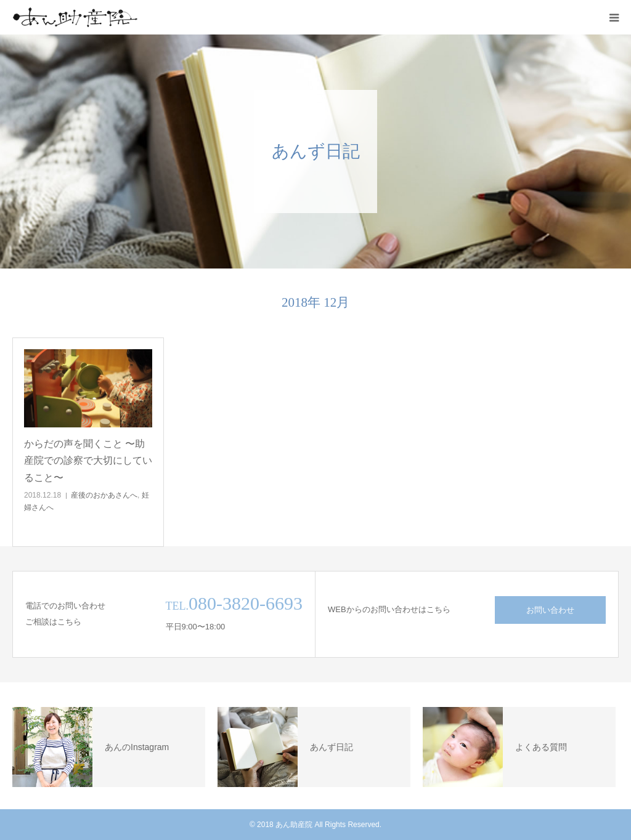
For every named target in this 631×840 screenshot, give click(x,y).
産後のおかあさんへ (104, 495)
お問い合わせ (550, 610)
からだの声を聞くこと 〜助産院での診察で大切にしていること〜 (88, 460)
